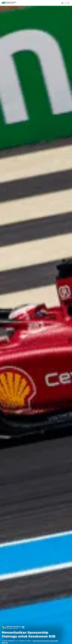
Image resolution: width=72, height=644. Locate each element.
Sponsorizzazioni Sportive (41, 641)
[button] (68, 3)
